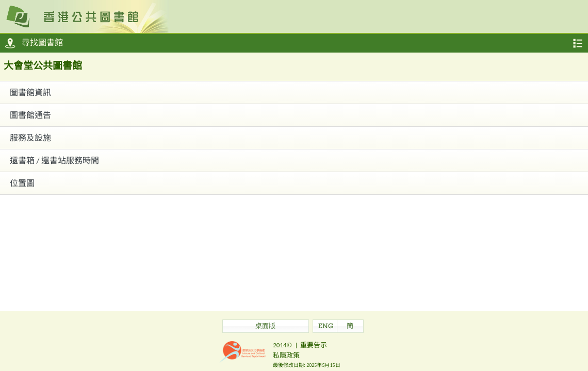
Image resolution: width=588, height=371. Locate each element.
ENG (326, 327)
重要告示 (314, 345)
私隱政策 (286, 355)
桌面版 (265, 327)
